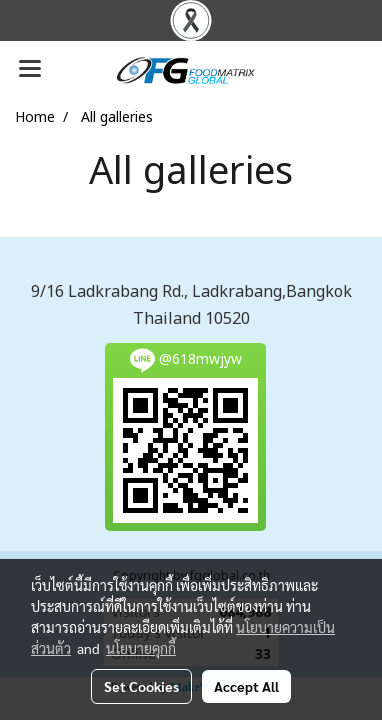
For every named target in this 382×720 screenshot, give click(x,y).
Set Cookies (141, 686)
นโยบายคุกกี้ (141, 648)
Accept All (246, 686)
